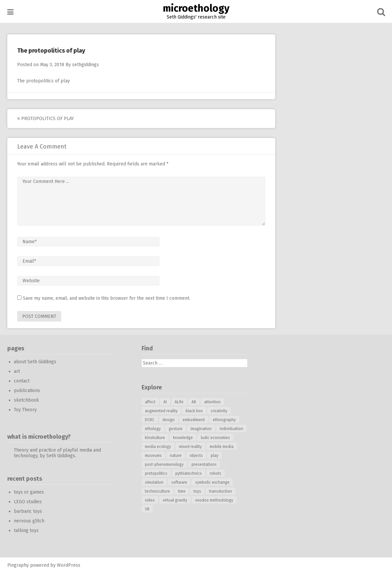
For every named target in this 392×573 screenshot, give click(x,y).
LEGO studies (28, 502)
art (17, 371)
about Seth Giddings (35, 362)
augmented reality (161, 411)
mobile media (222, 447)
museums (153, 456)
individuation (231, 429)
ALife (179, 402)
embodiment (194, 420)
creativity (219, 411)
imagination (201, 429)
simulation (154, 482)
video (150, 500)
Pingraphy (18, 565)
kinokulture (155, 438)
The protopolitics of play (44, 81)
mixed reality (190, 447)
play (215, 456)
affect (150, 402)
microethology (196, 8)
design (169, 420)
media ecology (158, 447)
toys (197, 491)
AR (194, 402)
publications (27, 391)
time (182, 491)
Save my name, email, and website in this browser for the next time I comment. (107, 298)
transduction (220, 491)
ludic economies (215, 438)
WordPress (69, 565)
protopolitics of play (45, 119)
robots (216, 473)
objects (196, 456)
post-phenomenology (164, 464)
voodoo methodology (214, 500)
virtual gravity (175, 500)
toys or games (29, 492)
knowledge (183, 438)
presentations (204, 464)
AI (165, 402)
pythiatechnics (189, 473)
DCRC (150, 420)
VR (147, 509)
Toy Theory (25, 410)
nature (176, 456)
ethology (153, 429)
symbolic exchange (212, 482)
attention (212, 402)
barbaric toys (28, 511)
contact (22, 381)
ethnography (224, 420)
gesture (176, 429)
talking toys (26, 530)
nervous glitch (29, 521)
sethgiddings (86, 65)
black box (194, 411)
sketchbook (26, 400)
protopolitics (156, 473)
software (179, 482)
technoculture (157, 491)
